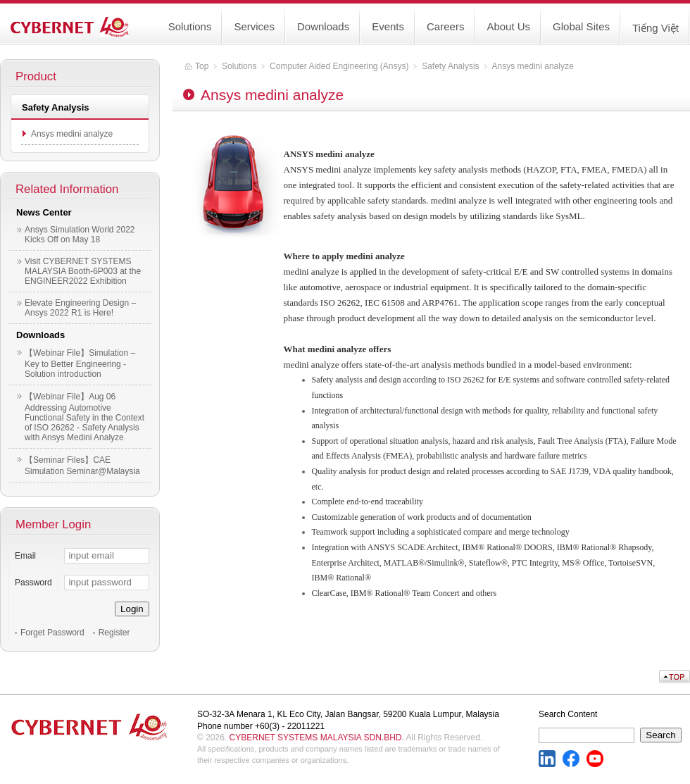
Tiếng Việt (655, 28)
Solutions (190, 26)
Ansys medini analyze (72, 134)
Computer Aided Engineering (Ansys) (339, 66)
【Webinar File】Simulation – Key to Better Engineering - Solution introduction (80, 363)
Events (388, 26)
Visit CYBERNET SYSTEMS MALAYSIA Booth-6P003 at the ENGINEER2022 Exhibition (83, 271)
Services (254, 26)
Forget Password (52, 633)
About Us (508, 26)
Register (114, 633)
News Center (44, 212)
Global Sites (581, 26)
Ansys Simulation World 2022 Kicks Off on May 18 (80, 235)
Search (660, 735)
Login (132, 609)
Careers (445, 26)
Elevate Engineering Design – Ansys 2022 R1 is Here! (80, 308)
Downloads (323, 26)
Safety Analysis (450, 66)
